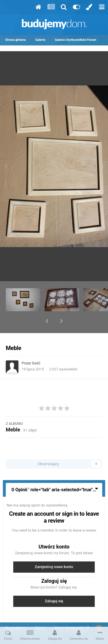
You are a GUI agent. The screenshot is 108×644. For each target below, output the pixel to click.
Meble (13, 415)
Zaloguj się (54, 586)
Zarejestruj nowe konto (54, 552)
